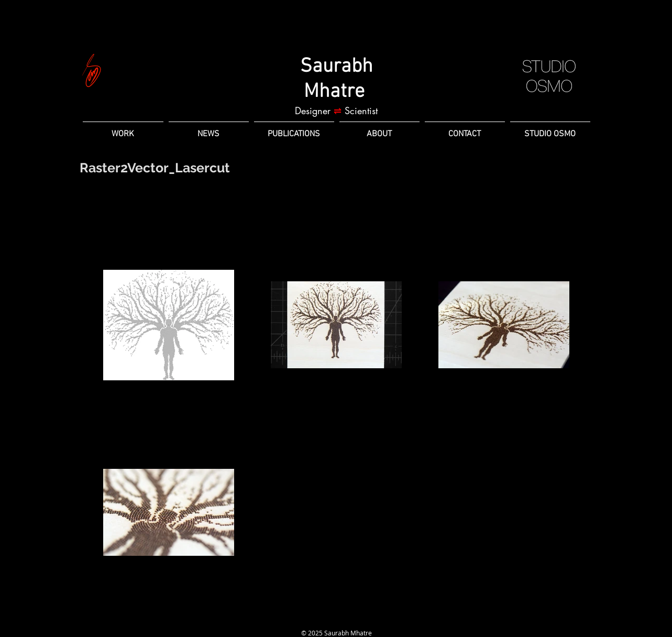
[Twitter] (355, 618)
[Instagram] (336, 618)
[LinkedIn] (317, 618)
